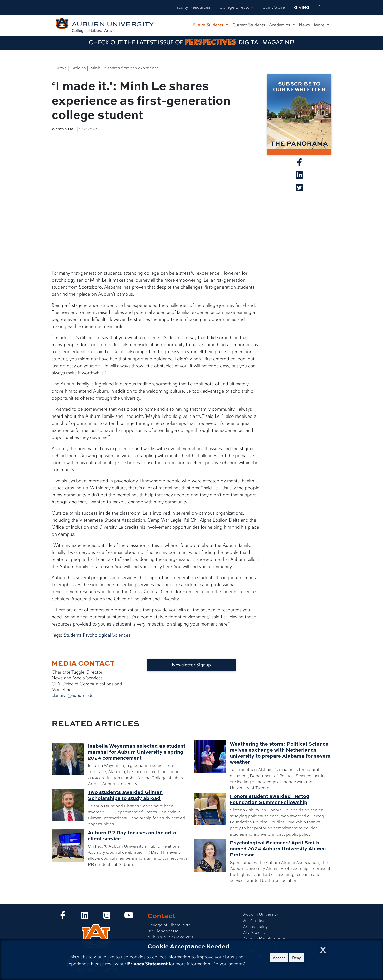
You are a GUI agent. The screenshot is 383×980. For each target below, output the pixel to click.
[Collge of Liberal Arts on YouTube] (129, 917)
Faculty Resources (192, 7)
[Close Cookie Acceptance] (323, 948)
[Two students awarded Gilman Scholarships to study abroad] (70, 805)
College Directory (236, 7)
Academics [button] (280, 25)
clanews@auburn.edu (73, 695)
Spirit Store (274, 7)
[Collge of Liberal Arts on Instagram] (107, 917)
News (304, 25)
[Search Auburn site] (330, 7)
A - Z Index (254, 920)
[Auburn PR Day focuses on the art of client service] (70, 845)
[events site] (320, 7)
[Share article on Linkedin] (299, 177)
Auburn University (261, 914)
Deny (296, 958)
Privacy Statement (147, 964)
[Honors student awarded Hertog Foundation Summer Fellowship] (212, 809)
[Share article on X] (299, 189)
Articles (78, 68)
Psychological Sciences (107, 635)
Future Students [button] (209, 25)
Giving (302, 7)
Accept (279, 958)
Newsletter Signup (191, 665)
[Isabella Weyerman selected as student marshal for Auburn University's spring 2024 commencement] (70, 759)
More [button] (320, 25)
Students (73, 635)
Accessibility (256, 926)
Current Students (249, 25)
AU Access (254, 932)
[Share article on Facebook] (299, 164)
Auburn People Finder (264, 939)
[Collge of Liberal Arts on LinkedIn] (85, 917)
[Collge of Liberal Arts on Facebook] (63, 917)
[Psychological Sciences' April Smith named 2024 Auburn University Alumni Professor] (212, 855)
